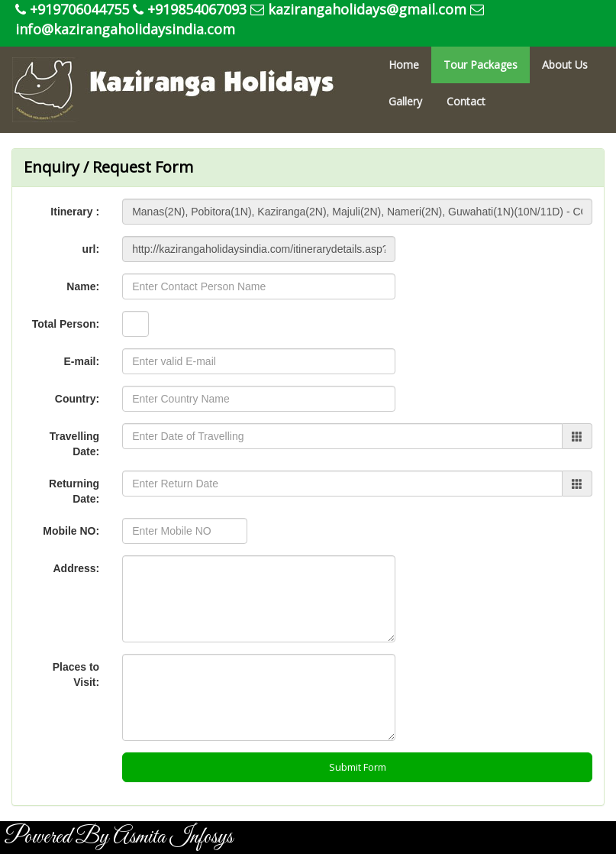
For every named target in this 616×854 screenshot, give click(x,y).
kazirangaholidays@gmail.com (358, 9)
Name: (83, 286)
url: (91, 249)
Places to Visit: (76, 674)
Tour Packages (481, 65)
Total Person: (66, 324)
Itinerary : (75, 212)
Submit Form (358, 767)
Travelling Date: (74, 444)
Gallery (405, 101)
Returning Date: (74, 491)
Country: (77, 399)
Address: (76, 568)
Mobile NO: (71, 531)
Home (404, 65)
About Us (565, 65)
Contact (466, 101)
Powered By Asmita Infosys (118, 837)
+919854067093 (190, 9)
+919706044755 (72, 9)
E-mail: (81, 361)
